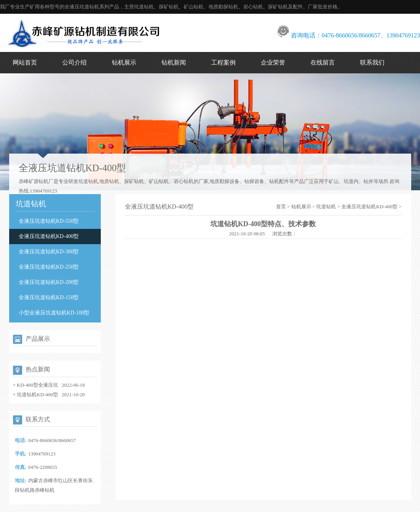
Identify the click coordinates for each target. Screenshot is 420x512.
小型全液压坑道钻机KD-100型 (54, 313)
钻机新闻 (174, 62)
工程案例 (223, 62)
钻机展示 (124, 62)
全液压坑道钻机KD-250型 (49, 267)
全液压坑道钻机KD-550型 (49, 221)
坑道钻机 (326, 207)
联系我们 (372, 62)
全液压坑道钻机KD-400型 (49, 236)
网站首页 (25, 62)
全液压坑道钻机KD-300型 (49, 252)
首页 (281, 207)
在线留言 (323, 62)
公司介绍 (74, 62)
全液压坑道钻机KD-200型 (49, 282)
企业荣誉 (273, 62)
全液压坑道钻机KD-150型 (49, 297)
